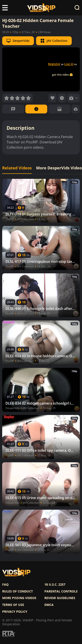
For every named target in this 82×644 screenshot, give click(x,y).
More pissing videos (19, 598)
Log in (69, 64)
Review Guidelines (60, 598)
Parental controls (61, 591)
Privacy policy (15, 612)
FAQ (5, 585)
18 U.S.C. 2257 (55, 585)
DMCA (49, 605)
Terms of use (13, 605)
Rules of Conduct (17, 591)
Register (54, 64)
